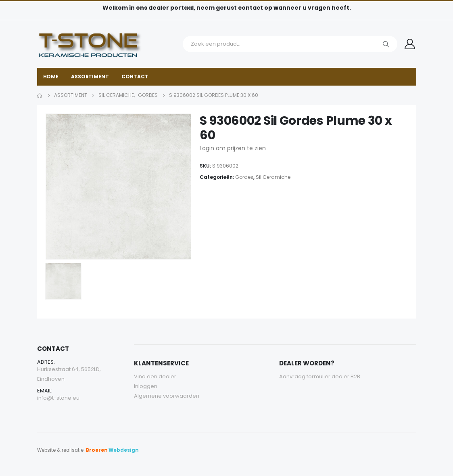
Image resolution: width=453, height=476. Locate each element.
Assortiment (90, 77)
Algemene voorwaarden (167, 396)
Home (51, 77)
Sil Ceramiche (273, 177)
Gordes (244, 177)
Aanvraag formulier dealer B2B (320, 376)
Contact (135, 77)
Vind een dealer (155, 376)
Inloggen (146, 386)
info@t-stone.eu (58, 398)
